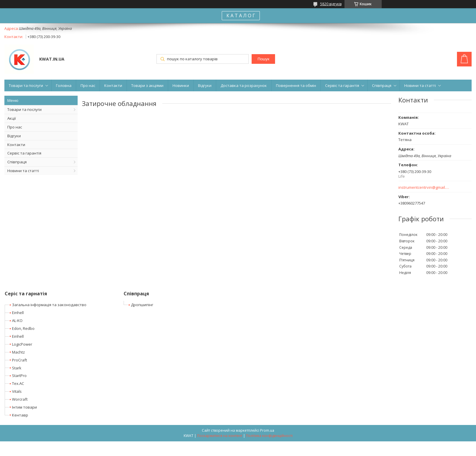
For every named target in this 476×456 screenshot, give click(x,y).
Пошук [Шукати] (263, 59)
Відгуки (205, 85)
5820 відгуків (331, 4)
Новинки (181, 85)
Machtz (18, 352)
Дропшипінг (142, 305)
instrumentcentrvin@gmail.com (424, 187)
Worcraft (20, 399)
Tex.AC (18, 383)
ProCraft (19, 360)
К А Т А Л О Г (241, 16)
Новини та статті (420, 85)
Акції (12, 118)
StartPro (19, 376)
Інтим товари (24, 407)
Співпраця (382, 85)
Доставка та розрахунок (244, 85)
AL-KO (17, 320)
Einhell (18, 313)
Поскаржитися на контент (220, 436)
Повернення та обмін (296, 85)
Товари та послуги (26, 85)
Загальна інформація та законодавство (49, 305)
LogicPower (22, 344)
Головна (64, 85)
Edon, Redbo (23, 328)
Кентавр (20, 415)
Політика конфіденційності (269, 436)
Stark (17, 368)
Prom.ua (267, 430)
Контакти (113, 85)
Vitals (17, 391)
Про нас (88, 85)
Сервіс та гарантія (342, 85)
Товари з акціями (147, 85)
